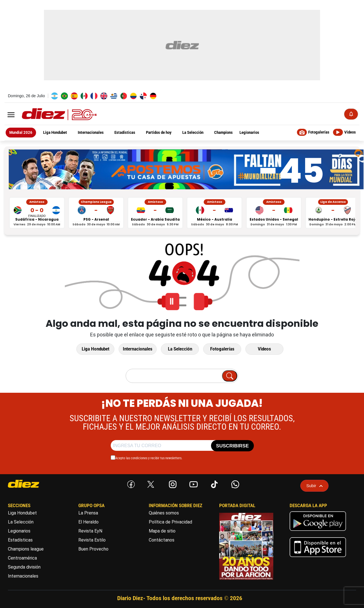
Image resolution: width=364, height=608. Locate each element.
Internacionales (138, 349)
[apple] (318, 558)
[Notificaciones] (351, 114)
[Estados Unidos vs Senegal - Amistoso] (274, 213)
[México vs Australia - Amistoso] (214, 213)
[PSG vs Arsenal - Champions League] (96, 213)
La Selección (180, 349)
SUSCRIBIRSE (232, 446)
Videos (264, 349)
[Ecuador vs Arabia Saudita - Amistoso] (155, 213)
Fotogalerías (222, 349)
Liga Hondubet (96, 349)
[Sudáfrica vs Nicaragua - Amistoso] (37, 213)
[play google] (318, 532)
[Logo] (47, 115)
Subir (314, 486)
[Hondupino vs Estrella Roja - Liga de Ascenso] (333, 213)
